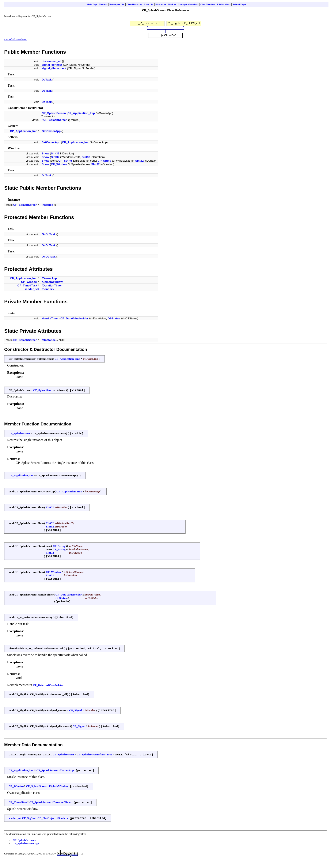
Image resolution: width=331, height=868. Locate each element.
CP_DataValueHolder (74, 318)
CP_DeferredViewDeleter (48, 689)
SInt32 (55, 153)
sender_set (32, 289)
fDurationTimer (52, 285)
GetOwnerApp (51, 131)
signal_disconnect (54, 68)
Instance (47, 205)
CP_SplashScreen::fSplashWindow (47, 792)
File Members (224, 4)
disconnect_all (52, 61)
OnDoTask (49, 234)
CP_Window (59, 164)
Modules (103, 4)
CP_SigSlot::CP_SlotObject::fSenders (45, 825)
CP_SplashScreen (54, 113)
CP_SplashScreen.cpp (26, 851)
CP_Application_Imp (81, 113)
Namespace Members (188, 4)
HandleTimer (50, 318)
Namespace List (117, 4)
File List (172, 4)
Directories (161, 4)
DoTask (47, 80)
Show (46, 153)
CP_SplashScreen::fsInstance (94, 760)
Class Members (208, 4)
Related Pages (239, 4)
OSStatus (114, 318)
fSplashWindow (52, 282)
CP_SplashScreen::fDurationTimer (51, 809)
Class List (149, 4)
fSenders (48, 289)
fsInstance (49, 340)
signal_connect (52, 65)
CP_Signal (76, 715)
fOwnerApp (49, 278)
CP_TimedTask (27, 285)
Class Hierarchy (134, 4)
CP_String (65, 161)
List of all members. (16, 39)
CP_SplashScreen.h (24, 847)
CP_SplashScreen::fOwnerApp (55, 776)
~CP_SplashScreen (55, 120)
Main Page (92, 4)
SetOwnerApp (51, 142)
